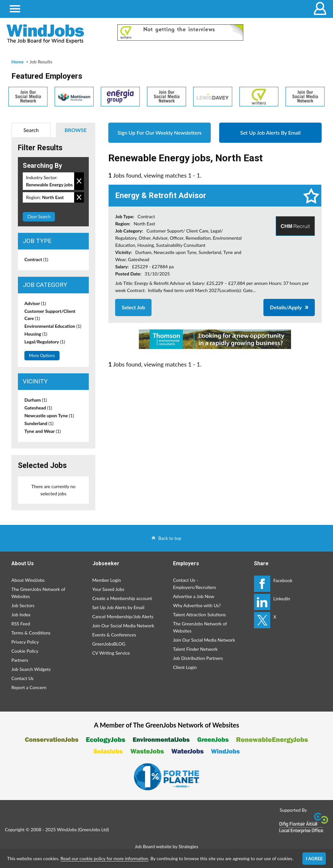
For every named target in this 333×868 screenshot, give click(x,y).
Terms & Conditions (31, 633)
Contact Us (22, 678)
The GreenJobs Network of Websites (38, 593)
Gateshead (38, 408)
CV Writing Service (111, 653)
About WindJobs (28, 580)
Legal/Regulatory (45, 342)
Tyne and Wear (43, 431)
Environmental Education (53, 326)
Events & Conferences (114, 635)
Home (18, 62)
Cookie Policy (25, 651)
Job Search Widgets (31, 669)
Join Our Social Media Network (123, 626)
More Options (42, 355)
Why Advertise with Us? (197, 605)
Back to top (170, 538)
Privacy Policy (25, 642)
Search (31, 130)
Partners (20, 660)
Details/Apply (286, 307)
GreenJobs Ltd (93, 829)
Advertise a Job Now (194, 596)
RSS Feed (21, 624)
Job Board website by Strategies (166, 846)
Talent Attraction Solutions (199, 614)
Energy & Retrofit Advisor (161, 195)
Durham (36, 400)
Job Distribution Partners (198, 658)
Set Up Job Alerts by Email (118, 607)
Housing (36, 334)
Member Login (107, 580)
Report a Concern (29, 687)
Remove (79, 181)
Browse (76, 130)
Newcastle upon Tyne (49, 415)
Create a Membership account (122, 598)
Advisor (35, 303)
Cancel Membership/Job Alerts (123, 616)
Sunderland (39, 423)
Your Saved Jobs (108, 589)
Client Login (185, 667)
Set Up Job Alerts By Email (271, 133)
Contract (36, 259)
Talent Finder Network (195, 649)
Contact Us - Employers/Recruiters (194, 584)
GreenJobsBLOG (109, 644)
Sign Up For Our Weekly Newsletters (159, 133)
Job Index (21, 614)
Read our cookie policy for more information (104, 858)
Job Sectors (23, 605)
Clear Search (39, 217)
